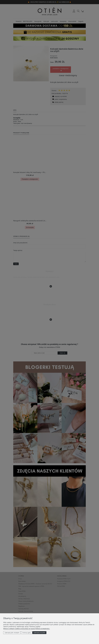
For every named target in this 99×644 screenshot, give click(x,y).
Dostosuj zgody (27, 633)
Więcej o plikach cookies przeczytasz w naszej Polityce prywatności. (27, 629)
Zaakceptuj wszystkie (39, 633)
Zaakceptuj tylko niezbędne (12, 633)
